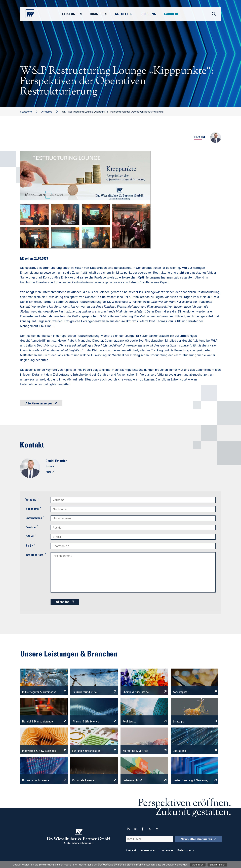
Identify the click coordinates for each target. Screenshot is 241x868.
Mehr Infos (198, 865)
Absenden (63, 602)
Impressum (148, 851)
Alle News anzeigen (39, 404)
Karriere (171, 14)
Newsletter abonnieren (196, 840)
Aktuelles (47, 112)
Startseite (26, 112)
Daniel (50, 461)
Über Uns (148, 14)
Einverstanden (217, 865)
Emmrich (61, 461)
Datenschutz (186, 851)
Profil (48, 472)
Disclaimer (166, 851)
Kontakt (131, 851)
